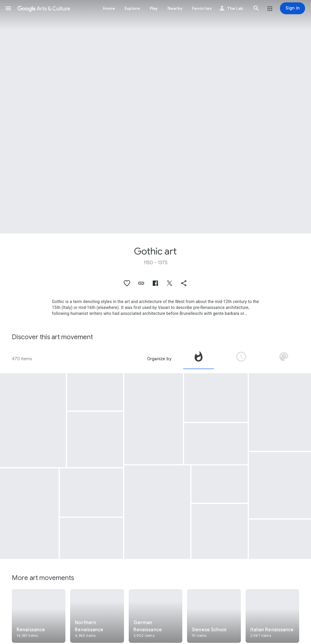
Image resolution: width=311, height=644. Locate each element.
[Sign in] (293, 8)
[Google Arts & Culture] (44, 8)
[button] (8, 8)
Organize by (159, 359)
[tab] (199, 359)
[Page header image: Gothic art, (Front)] (155, 117)
